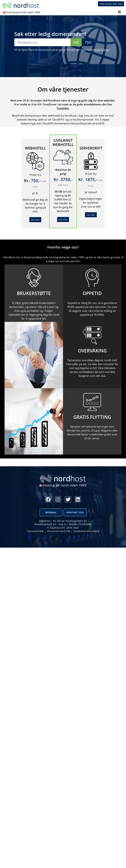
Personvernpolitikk (59, 531)
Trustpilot (63, 108)
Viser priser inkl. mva (111, 4)
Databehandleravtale (86, 531)
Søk (76, 42)
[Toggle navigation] (119, 12)
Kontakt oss (75, 512)
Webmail (51, 512)
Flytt (88, 42)
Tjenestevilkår (35, 531)
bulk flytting (102, 50)
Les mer (35, 220)
